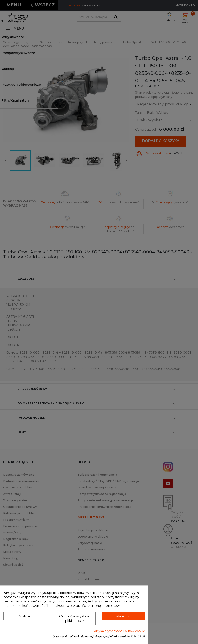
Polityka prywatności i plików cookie (118, 631)
